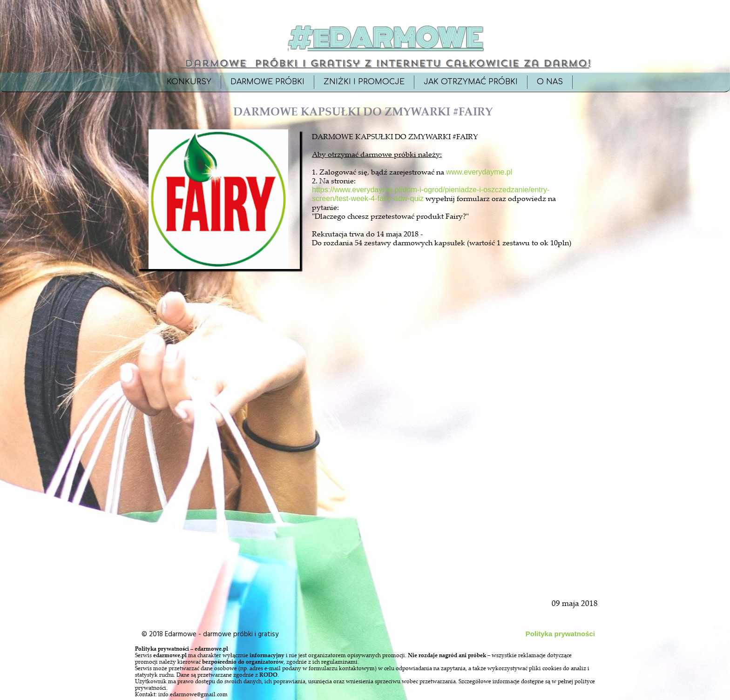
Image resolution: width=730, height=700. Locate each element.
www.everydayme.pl (479, 172)
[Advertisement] (219, 485)
